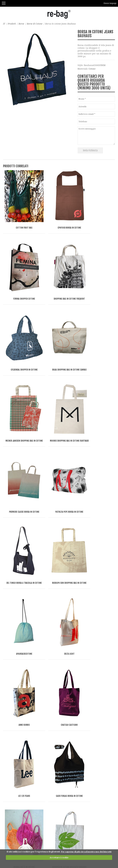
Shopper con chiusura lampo (19, 725)
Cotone (92, 69)
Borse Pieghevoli (12, 743)
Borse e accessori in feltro (17, 707)
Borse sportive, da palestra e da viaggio (24, 761)
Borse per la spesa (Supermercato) (21, 731)
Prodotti (12, 24)
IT (4, 24)
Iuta (5, 701)
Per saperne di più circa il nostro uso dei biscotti (86, 852)
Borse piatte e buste (14, 767)
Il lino (6, 695)
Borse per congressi (14, 749)
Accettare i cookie (59, 857)
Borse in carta (11, 713)
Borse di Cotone (36, 24)
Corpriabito (9, 773)
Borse (22, 24)
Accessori (8, 785)
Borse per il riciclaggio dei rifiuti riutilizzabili (28, 797)
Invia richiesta (90, 150)
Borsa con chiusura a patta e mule (21, 755)
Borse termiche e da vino (16, 737)
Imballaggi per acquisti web (18, 779)
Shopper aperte (11, 719)
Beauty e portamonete (15, 791)
